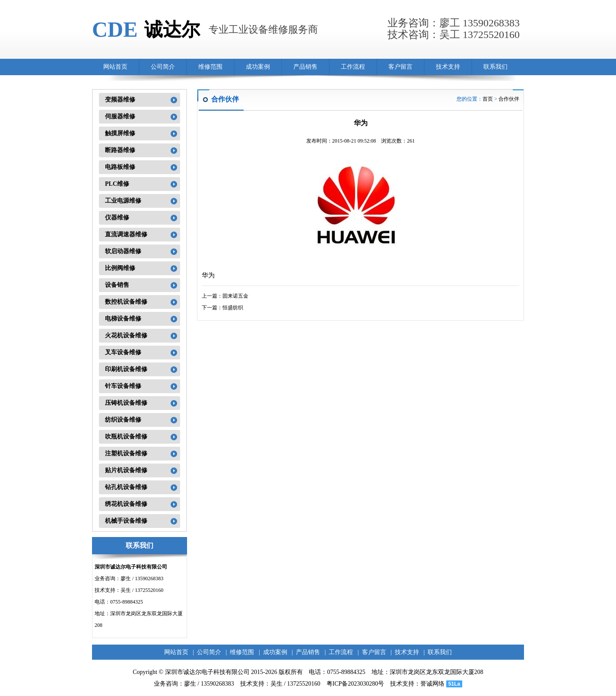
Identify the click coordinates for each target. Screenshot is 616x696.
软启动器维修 (123, 251)
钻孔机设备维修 (126, 487)
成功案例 (258, 67)
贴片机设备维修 (126, 470)
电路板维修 (120, 167)
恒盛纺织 (233, 308)
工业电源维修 (123, 201)
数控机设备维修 (126, 302)
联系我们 (495, 67)
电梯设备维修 (123, 319)
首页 (488, 99)
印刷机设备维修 (126, 369)
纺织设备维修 (123, 420)
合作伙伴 (509, 99)
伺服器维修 (120, 116)
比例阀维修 (120, 268)
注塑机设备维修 (126, 453)
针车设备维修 (123, 386)
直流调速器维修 (126, 234)
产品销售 (305, 67)
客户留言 (400, 67)
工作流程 (353, 67)
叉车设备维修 (123, 352)
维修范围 (210, 67)
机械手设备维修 (126, 521)
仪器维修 (117, 218)
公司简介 (163, 67)
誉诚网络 (432, 684)
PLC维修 (117, 184)
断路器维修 (120, 150)
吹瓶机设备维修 (126, 437)
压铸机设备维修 (126, 403)
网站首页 (115, 67)
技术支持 (448, 67)
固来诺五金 (235, 296)
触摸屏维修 (120, 133)
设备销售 (117, 285)
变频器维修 (120, 100)
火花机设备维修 (126, 335)
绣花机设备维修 (126, 504)
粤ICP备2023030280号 (356, 684)
